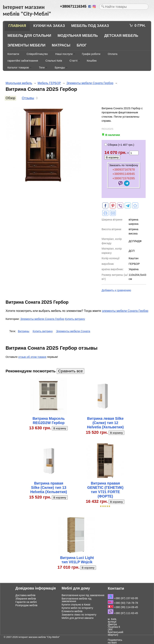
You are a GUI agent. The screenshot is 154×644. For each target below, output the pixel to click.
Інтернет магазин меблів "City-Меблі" (39, 637)
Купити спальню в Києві (76, 605)
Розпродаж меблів (26, 605)
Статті (74, 61)
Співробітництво (37, 54)
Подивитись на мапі (115, 641)
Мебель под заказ (90, 26)
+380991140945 (124, 174)
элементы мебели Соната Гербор (125, 311)
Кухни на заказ (49, 26)
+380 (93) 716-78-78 (123, 603)
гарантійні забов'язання (23, 61)
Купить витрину (75, 319)
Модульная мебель (78, 36)
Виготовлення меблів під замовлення (76, 600)
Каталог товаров (18, 67)
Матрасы (61, 45)
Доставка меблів (25, 595)
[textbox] (124, 7)
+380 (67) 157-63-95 (123, 598)
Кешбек (92, 61)
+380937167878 (124, 170)
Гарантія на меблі (26, 602)
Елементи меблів (72, 611)
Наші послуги (64, 54)
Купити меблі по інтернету (77, 608)
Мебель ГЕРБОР (49, 83)
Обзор (10, 98)
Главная (17, 26)
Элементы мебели (26, 45)
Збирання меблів (26, 599)
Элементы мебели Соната (73, 331)
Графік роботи (91, 54)
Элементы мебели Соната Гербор (90, 83)
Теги (42, 67)
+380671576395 (124, 178)
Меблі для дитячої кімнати (77, 618)
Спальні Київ (54, 61)
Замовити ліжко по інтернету (79, 615)
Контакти (13, 54)
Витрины (24, 331)
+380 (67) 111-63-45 (123, 613)
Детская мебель (121, 36)
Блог (82, 45)
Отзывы (28, 98)
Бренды (60, 67)
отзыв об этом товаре (32, 357)
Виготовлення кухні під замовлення (83, 595)
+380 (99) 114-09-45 (123, 607)
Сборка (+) (119, 145)
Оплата (113, 54)
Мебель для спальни (29, 36)
